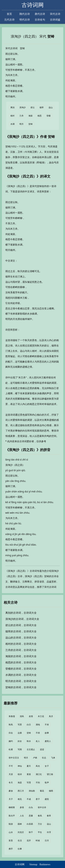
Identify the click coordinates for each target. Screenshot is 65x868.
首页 (9, 14)
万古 (40, 824)
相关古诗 (11, 602)
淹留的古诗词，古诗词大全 (21, 656)
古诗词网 (33, 5)
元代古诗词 (9, 20)
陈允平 (12, 816)
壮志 (44, 758)
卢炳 (35, 758)
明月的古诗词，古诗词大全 (21, 681)
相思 (40, 116)
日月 (47, 841)
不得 (38, 733)
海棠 (20, 783)
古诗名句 (40, 20)
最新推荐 (11, 703)
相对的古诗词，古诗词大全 (21, 644)
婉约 (11, 741)
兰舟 (21, 116)
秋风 (11, 725)
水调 (12, 124)
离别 (12, 107)
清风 (22, 716)
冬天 (11, 783)
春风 (40, 816)
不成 (29, 799)
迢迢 (42, 749)
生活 (20, 841)
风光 (38, 766)
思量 (31, 816)
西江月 (21, 791)
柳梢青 (12, 807)
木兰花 (41, 716)
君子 (38, 799)
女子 (47, 766)
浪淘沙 (23, 107)
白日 (29, 725)
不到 (38, 783)
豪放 (11, 791)
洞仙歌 (32, 791)
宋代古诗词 (55, 14)
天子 (11, 799)
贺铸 (51, 36)
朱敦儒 (12, 716)
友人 (38, 741)
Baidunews (45, 864)
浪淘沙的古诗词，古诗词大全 (22, 619)
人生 (22, 816)
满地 (38, 725)
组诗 (20, 774)
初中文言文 (14, 758)
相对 (12, 116)
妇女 (20, 741)
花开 (29, 841)
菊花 (42, 791)
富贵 (11, 841)
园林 (20, 824)
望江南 (50, 774)
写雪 (29, 783)
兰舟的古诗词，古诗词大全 (21, 650)
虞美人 (48, 741)
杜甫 (11, 749)
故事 (47, 733)
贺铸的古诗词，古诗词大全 (21, 687)
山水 (11, 832)
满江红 (39, 774)
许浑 (49, 832)
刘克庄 (21, 832)
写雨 (20, 749)
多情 (22, 807)
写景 (20, 725)
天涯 (11, 774)
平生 (40, 832)
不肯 (47, 725)
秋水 (29, 741)
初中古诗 (42, 807)
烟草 (42, 107)
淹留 (31, 116)
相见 (20, 799)
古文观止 (31, 749)
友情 (31, 716)
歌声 (47, 783)
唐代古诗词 (40, 14)
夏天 (29, 766)
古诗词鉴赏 (55, 20)
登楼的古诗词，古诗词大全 (21, 669)
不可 (11, 766)
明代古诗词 (25, 20)
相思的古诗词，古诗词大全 (21, 663)
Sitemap (33, 864)
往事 (20, 849)
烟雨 (51, 791)
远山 (51, 107)
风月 (51, 716)
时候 (38, 841)
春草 (49, 816)
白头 (31, 807)
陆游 (11, 824)
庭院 (47, 799)
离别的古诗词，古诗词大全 (21, 613)
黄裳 (29, 774)
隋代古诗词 (25, 14)
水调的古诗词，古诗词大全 (21, 675)
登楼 (49, 116)
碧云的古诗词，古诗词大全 (21, 625)
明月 (21, 124)
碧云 (33, 107)
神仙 (20, 766)
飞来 (53, 758)
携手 (11, 849)
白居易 (30, 824)
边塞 (20, 733)
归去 (11, 733)
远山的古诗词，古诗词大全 (21, 638)
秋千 (31, 832)
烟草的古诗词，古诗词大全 (21, 631)
